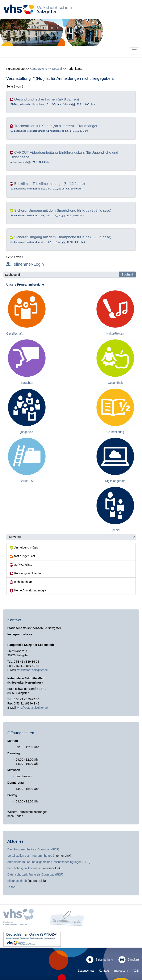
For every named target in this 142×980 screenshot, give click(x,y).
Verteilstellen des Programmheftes (30, 856)
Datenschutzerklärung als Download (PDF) (35, 874)
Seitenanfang (100, 960)
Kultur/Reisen (115, 334)
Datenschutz (86, 971)
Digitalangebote (115, 481)
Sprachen (27, 383)
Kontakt (104, 971)
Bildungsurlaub (17, 881)
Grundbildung (115, 432)
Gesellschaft (14, 334)
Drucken (129, 960)
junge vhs (27, 432)
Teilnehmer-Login (25, 264)
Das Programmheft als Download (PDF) (33, 849)
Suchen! (127, 274)
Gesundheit (115, 383)
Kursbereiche (38, 69)
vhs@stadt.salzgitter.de (32, 670)
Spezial (57, 69)
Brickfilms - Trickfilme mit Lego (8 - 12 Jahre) (50, 184)
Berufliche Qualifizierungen (25, 868)
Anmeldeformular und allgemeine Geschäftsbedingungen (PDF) (49, 862)
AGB (136, 971)
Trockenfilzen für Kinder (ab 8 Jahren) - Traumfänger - (57, 126)
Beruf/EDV (27, 481)
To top (11, 887)
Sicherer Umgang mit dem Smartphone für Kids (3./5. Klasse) (63, 211)
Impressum (121, 971)
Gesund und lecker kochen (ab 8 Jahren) (47, 99)
